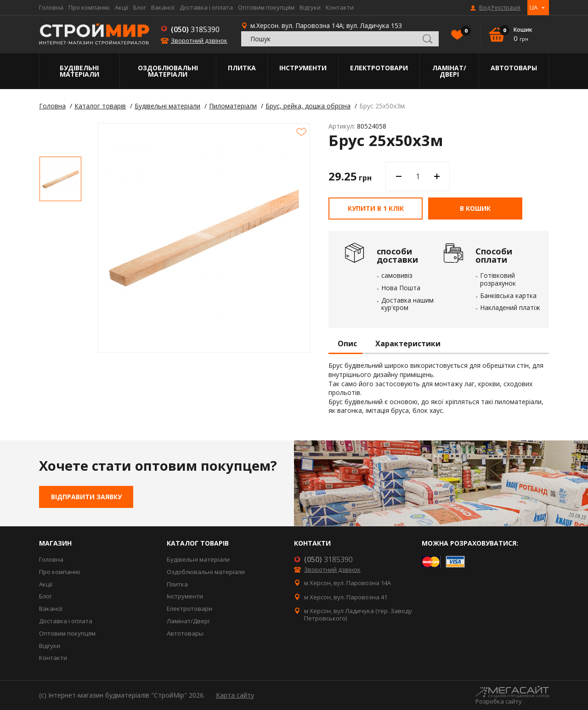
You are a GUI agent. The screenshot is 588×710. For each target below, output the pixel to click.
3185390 (195, 29)
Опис (347, 344)
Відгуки (310, 7)
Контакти (340, 7)
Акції (122, 7)
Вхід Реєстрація (500, 8)
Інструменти (303, 68)
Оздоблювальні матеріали (168, 71)
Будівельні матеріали (79, 71)
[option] (60, 179)
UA (534, 7)
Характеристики (408, 344)
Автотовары (514, 68)
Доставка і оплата (206, 7)
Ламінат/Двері (449, 71)
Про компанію (89, 7)
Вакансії (163, 7)
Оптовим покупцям (266, 7)
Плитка (242, 68)
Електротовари (379, 68)
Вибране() (464, 32)
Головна (51, 7)
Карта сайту (235, 695)
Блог (140, 7)
